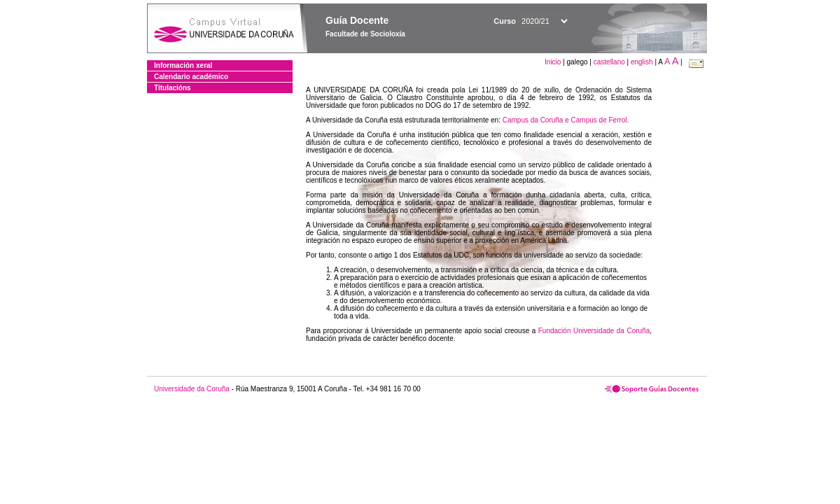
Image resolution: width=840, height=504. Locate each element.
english (642, 62)
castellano (609, 62)
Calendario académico (191, 77)
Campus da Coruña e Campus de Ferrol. (566, 120)
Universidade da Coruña (192, 389)
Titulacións (173, 88)
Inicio (554, 62)
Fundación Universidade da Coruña (594, 331)
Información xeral (183, 65)
